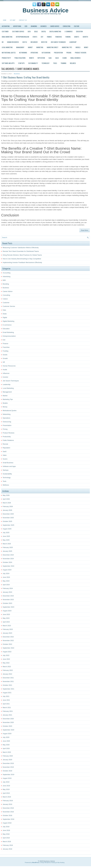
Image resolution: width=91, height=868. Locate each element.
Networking (23, 53)
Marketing (40, 47)
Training (63, 63)
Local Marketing (7, 47)
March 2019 (7, 797)
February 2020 (8, 756)
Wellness (73, 63)
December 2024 (8, 555)
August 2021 (7, 693)
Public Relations (20, 58)
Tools (55, 63)
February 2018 (8, 845)
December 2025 (8, 514)
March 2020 (7, 752)
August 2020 (7, 734)
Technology (45, 63)
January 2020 (7, 760)
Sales (57, 58)
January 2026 (7, 510)
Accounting (6, 26)
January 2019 (7, 804)
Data (29, 31)
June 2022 (6, 659)
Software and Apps (8, 63)
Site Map (13, 20)
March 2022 (7, 667)
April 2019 (6, 793)
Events (35, 37)
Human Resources (13, 42)
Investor (44, 42)
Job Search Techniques (58, 42)
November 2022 (8, 640)
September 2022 (8, 648)
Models (78, 47)
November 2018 (8, 812)
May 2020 (6, 745)
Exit (42, 37)
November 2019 (8, 767)
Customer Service (18, 31)
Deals (36, 31)
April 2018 (6, 838)
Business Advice (45, 10)
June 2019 (6, 786)
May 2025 (6, 540)
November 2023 (8, 600)
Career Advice (55, 26)
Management (20, 47)
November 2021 (8, 681)
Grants (77, 37)
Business (44, 26)
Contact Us (23, 20)
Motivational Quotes (9, 53)
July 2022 (6, 655)
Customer (5, 31)
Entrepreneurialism (23, 37)
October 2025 (7, 521)
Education (79, 31)
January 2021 (7, 715)
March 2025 (7, 544)
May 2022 (6, 663)
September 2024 (8, 566)
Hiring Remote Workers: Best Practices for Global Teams (22, 255)
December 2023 (8, 596)
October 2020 (7, 726)
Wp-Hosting (61, 862)
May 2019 (6, 789)
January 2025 (7, 551)
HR (3, 42)
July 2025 (6, 533)
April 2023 (6, 622)
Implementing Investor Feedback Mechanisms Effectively (22, 262)
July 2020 (6, 737)
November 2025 (8, 518)
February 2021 (8, 711)
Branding (34, 26)
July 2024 (6, 573)
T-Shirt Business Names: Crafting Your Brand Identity (25, 77)
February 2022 (8, 670)
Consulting (67, 26)
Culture (77, 26)
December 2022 (8, 637)
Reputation (41, 58)
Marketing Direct (53, 47)
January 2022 (7, 674)
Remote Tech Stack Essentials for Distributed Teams (21, 251)
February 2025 (8, 547)
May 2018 (6, 834)
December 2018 (8, 808)
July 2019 (6, 782)
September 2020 (8, 730)
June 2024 (6, 577)
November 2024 (8, 559)
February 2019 (8, 801)
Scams (65, 58)
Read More (85, 230)
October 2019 (7, 771)
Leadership (73, 42)
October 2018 (7, 815)
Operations (34, 53)
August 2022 (7, 652)
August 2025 (7, 529)
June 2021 (6, 700)
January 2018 (7, 849)
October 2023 (7, 603)
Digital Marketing (55, 31)
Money (86, 47)
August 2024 (7, 570)
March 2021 (7, 708)
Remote (32, 58)
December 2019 (8, 763)
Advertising (17, 26)
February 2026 (8, 506)
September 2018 (8, 819)
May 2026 (6, 495)
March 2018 (7, 842)
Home (5, 20)
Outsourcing (46, 53)
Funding (68, 37)
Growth (85, 37)
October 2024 (7, 562)
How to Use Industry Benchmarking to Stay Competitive (22, 259)
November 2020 (8, 722)
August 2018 (7, 823)
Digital (44, 31)
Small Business (75, 58)
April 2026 (6, 499)
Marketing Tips (67, 47)
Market (30, 47)
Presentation (58, 53)
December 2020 (8, 719)
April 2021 (6, 704)
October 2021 (7, 685)
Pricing (69, 53)
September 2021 (8, 689)
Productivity (6, 58)
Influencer (34, 42)
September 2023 (8, 607)
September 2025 (8, 525)
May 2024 (6, 581)
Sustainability (33, 63)
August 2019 (7, 778)
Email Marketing (7, 37)
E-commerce (69, 31)
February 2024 (8, 588)
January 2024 (7, 592)
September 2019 (8, 775)
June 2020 (6, 741)
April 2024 (6, 585)
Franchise (59, 37)
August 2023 (7, 611)
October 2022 (7, 644)
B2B (26, 26)
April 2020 (6, 748)
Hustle (25, 42)
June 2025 (6, 536)
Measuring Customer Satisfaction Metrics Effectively (21, 248)
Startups (21, 63)
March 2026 (7, 503)
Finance (49, 37)
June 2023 (6, 614)
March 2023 (7, 626)
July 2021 (6, 696)
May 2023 (6, 618)
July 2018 (6, 827)
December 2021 (8, 678)
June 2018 (6, 830)
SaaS (50, 58)
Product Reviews (81, 53)
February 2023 (8, 629)
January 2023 (7, 633)
